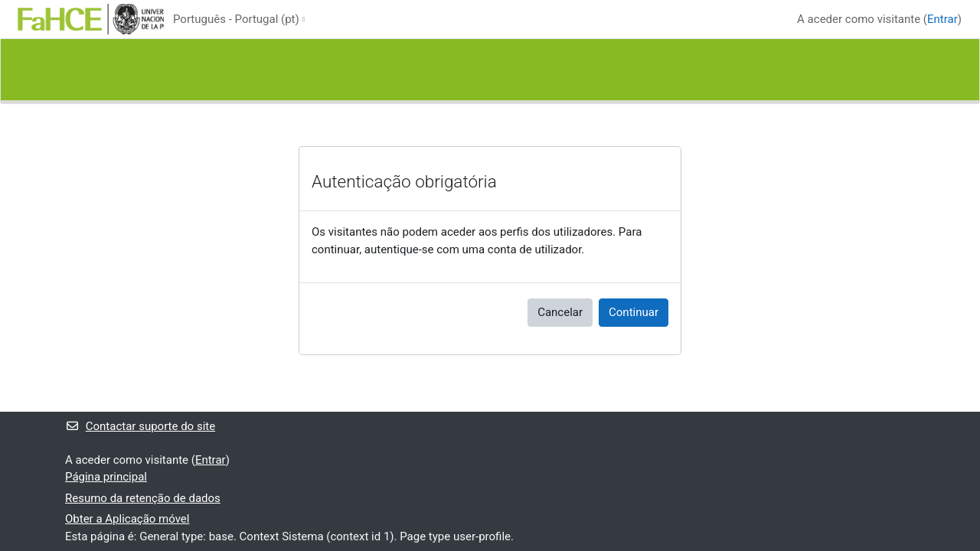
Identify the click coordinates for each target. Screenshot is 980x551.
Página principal (106, 477)
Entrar (942, 19)
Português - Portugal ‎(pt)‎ (236, 19)
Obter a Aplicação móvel (127, 519)
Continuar (634, 312)
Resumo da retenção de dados (143, 498)
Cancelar (560, 312)
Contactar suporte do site (140, 426)
